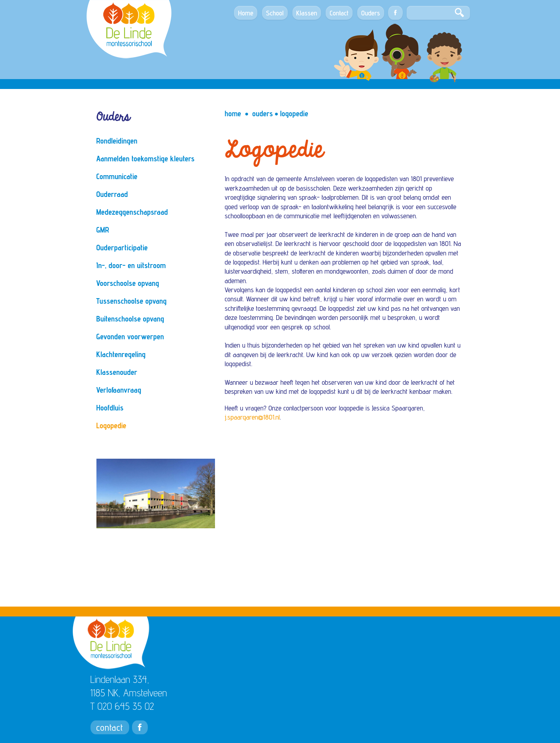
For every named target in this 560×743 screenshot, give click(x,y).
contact (110, 727)
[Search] (438, 13)
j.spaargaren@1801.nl (253, 417)
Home (233, 113)
